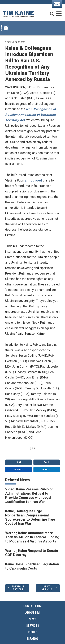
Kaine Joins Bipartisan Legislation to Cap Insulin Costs (32, 566)
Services (33, 626)
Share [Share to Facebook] (18, 470)
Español (32, 639)
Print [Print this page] (18, 462)
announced (33, 180)
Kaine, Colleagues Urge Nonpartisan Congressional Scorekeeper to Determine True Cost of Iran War (30, 517)
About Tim (32, 613)
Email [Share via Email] (47, 462)
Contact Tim (32, 606)
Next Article (47, 588)
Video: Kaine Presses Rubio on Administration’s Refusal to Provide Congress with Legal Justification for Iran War (29, 495)
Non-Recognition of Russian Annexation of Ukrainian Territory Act (31, 115)
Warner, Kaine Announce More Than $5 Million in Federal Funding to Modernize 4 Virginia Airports (32, 537)
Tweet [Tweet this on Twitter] (47, 470)
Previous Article (18, 588)
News (32, 619)
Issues (33, 632)
